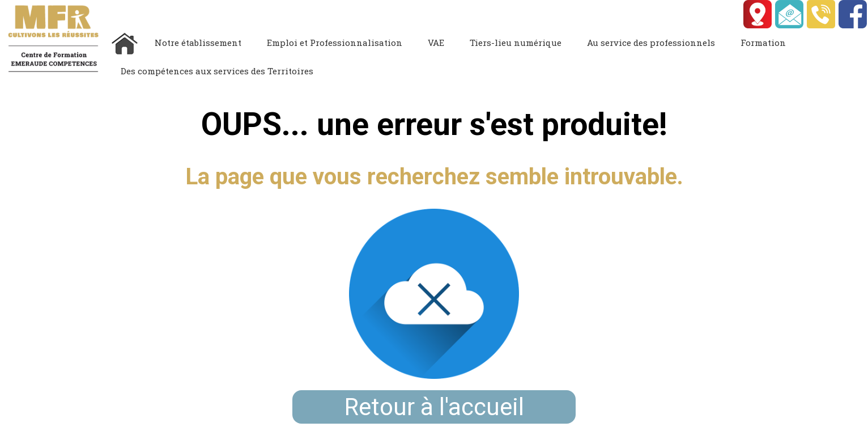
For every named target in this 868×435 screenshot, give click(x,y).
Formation (763, 43)
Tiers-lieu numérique (516, 43)
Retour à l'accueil (434, 407)
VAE (436, 43)
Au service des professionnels (651, 43)
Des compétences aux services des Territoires (217, 71)
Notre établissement (198, 43)
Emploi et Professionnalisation (335, 43)
